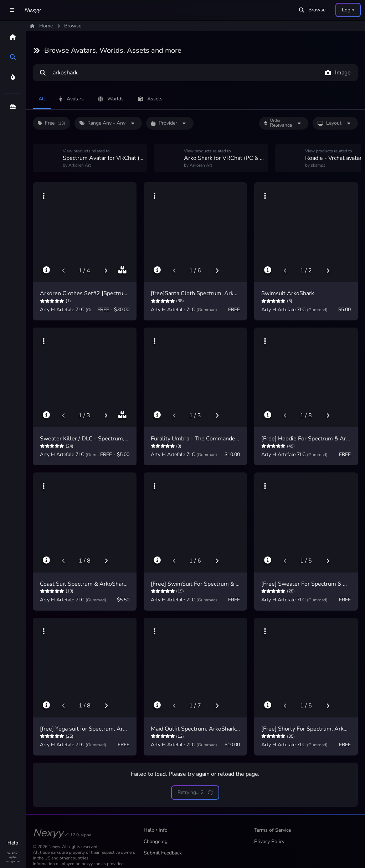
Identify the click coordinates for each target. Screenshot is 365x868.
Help (13, 843)
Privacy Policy (269, 841)
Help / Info (156, 830)
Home (41, 26)
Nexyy (32, 10)
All (42, 99)
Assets (150, 99)
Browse (312, 10)
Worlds (111, 99)
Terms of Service (273, 830)
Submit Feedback (163, 853)
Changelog (156, 841)
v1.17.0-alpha (13, 855)
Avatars (71, 99)
